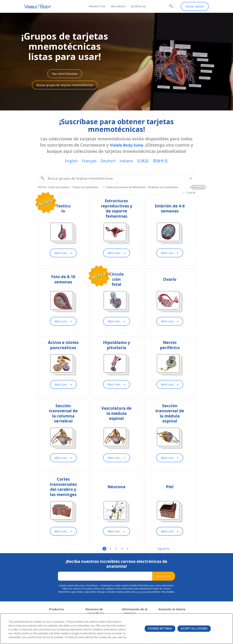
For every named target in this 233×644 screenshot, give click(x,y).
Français (89, 161)
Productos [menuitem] (99, 6)
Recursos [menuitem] (120, 6)
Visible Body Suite (128, 145)
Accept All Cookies (194, 628)
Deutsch (108, 161)
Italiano (126, 161)
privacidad (141, 594)
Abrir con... (61, 253)
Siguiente (163, 550)
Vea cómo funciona (65, 74)
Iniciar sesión (195, 6)
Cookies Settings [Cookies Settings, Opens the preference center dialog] (160, 628)
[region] (116, 629)
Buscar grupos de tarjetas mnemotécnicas (65, 85)
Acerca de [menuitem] (140, 6)
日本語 (143, 161)
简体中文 (161, 161)
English (71, 161)
